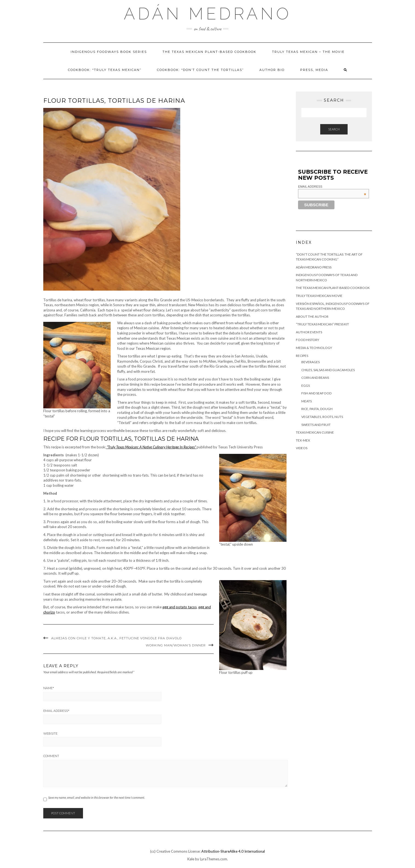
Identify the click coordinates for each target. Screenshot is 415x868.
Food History (307, 340)
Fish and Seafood (316, 393)
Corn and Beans (315, 378)
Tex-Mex (303, 440)
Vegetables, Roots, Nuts (322, 417)
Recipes (302, 356)
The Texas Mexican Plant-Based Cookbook (209, 52)
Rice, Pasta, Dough (317, 409)
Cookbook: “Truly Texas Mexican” (105, 70)
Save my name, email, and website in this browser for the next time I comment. (97, 797)
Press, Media (314, 70)
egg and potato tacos (180, 607)
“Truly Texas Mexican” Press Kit (322, 324)
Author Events (309, 332)
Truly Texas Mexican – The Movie (308, 52)
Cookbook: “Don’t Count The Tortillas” (200, 70)
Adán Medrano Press (314, 267)
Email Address (56, 711)
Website (50, 734)
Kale (191, 859)
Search (334, 129)
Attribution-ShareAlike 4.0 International (233, 851)
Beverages (310, 362)
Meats (307, 401)
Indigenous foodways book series (109, 52)
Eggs (306, 386)
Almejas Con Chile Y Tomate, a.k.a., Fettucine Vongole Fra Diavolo (116, 638)
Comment (51, 756)
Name (49, 688)
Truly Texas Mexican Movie (319, 296)
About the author (312, 316)
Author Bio (272, 70)
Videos (302, 448)
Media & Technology (314, 348)
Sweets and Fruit (316, 425)
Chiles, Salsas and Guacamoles (328, 370)
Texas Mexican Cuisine (315, 432)
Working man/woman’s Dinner (176, 645)
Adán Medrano (208, 14)
